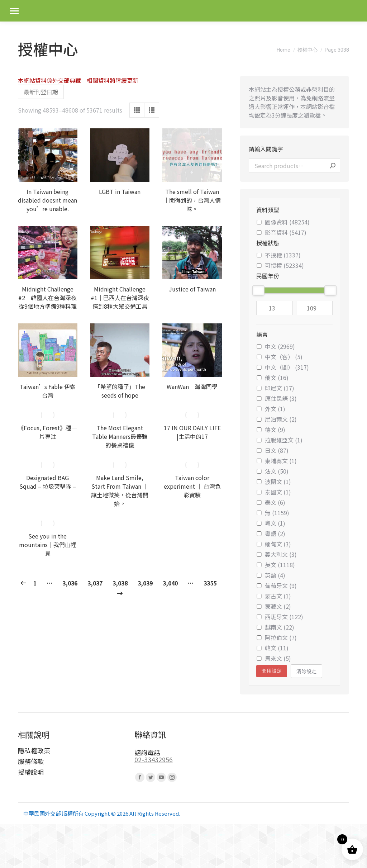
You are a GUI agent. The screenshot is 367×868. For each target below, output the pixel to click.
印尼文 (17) (275, 388)
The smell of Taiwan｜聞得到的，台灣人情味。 (192, 200)
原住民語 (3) (277, 398)
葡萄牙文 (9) (277, 585)
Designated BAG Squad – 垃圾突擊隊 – (48, 482)
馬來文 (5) (274, 658)
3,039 (145, 583)
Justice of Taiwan (192, 289)
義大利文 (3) (277, 554)
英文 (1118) (276, 565)
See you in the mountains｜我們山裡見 (48, 545)
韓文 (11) (272, 648)
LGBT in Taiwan (120, 191)
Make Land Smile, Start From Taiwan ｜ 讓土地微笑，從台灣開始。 (120, 490)
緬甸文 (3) (274, 544)
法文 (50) (272, 471)
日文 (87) (272, 450)
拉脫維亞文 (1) (279, 440)
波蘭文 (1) (274, 482)
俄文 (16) (272, 378)
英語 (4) (271, 575)
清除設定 (306, 671)
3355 (210, 583)
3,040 (170, 583)
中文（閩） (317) (283, 367)
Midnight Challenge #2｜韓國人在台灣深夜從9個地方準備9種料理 (47, 298)
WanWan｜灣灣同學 (192, 386)
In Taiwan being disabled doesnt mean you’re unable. (47, 200)
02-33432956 (154, 759)
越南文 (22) (275, 627)
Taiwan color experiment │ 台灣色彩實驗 (192, 486)
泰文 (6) (271, 502)
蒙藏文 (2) (274, 606)
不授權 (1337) (278, 255)
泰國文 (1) (274, 492)
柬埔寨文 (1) (277, 461)
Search (333, 166)
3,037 (95, 583)
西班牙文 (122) (280, 617)
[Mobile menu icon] (14, 11)
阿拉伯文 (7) (277, 637)
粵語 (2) (271, 533)
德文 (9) (271, 430)
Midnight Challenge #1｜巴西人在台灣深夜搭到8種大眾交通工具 (120, 298)
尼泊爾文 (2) (277, 419)
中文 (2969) (276, 346)
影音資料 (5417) (281, 232)
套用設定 (272, 671)
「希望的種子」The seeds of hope (120, 391)
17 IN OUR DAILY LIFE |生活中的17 (192, 432)
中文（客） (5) (279, 357)
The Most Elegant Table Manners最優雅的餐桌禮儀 (120, 436)
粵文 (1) (271, 523)
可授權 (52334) (280, 265)
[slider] (258, 290)
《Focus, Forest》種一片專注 (47, 432)
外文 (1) (271, 409)
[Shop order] (41, 92)
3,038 (120, 583)
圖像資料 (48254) (283, 222)
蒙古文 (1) (274, 596)
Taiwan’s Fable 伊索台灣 (48, 391)
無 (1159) (273, 513)
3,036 (70, 583)
